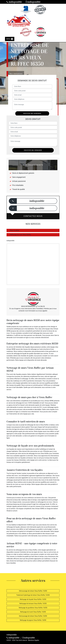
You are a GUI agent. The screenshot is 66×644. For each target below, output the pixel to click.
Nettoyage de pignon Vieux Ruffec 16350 (33, 620)
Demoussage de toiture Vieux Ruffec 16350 (33, 616)
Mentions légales (34, 640)
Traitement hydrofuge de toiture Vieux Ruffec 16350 (33, 595)
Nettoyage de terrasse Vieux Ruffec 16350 (33, 604)
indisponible (14, 2)
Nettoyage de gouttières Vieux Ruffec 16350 (33, 608)
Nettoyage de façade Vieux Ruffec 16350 (33, 599)
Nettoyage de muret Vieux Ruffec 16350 (33, 612)
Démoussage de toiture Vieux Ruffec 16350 (33, 591)
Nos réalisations (16, 74)
